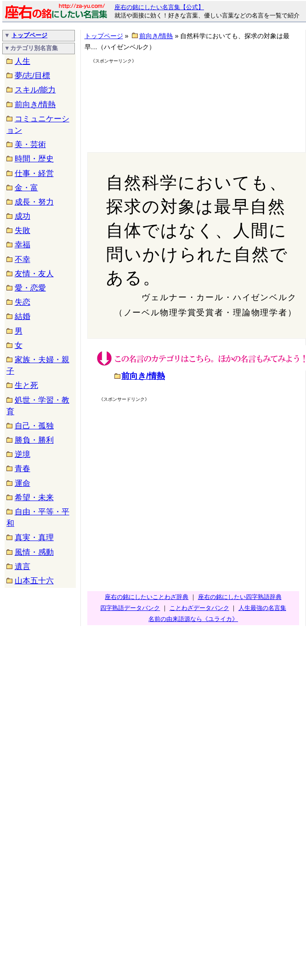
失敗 (23, 231)
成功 (23, 216)
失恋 (23, 302)
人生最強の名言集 (262, 608)
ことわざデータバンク (199, 608)
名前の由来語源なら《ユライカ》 (193, 619)
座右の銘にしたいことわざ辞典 (147, 597)
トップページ (29, 35)
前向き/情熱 (35, 105)
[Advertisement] (137, 100)
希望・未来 (34, 498)
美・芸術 (30, 145)
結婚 (23, 316)
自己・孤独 (34, 426)
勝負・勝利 (34, 440)
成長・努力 (34, 202)
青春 (23, 469)
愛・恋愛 (30, 288)
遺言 (23, 567)
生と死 (26, 385)
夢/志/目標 (32, 76)
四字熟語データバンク (130, 608)
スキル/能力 (35, 90)
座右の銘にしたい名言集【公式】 (159, 7)
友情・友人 (34, 274)
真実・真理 (34, 538)
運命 (23, 483)
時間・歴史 (34, 159)
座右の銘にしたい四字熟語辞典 (240, 597)
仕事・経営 (34, 174)
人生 (23, 61)
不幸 (23, 259)
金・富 (26, 188)
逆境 (23, 454)
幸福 (23, 245)
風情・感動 (34, 552)
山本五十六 (34, 581)
